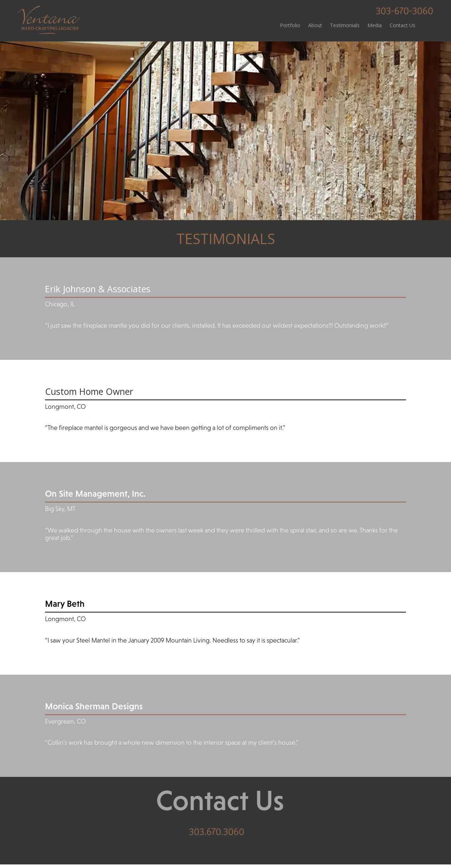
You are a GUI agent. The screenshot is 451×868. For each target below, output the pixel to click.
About (315, 26)
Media (375, 26)
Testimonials (345, 26)
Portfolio (290, 26)
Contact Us (402, 26)
